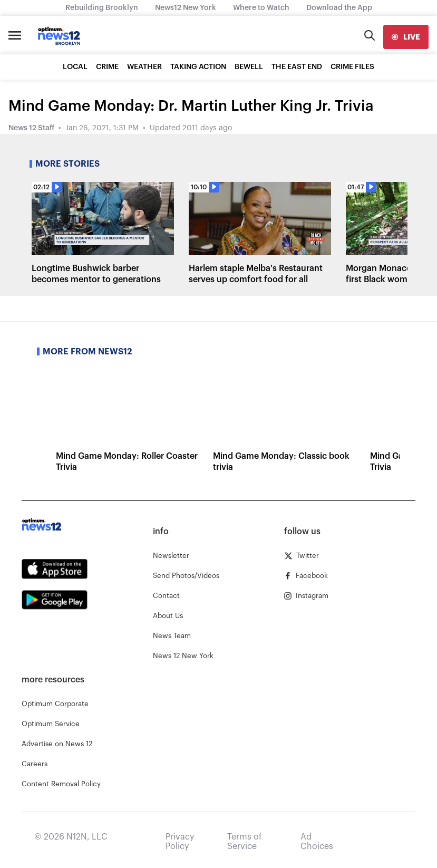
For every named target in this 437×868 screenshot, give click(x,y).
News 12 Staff (31, 128)
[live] (406, 37)
